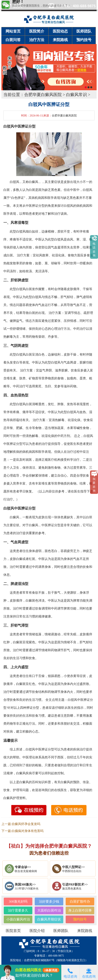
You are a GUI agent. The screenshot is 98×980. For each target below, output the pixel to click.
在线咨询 (89, 972)
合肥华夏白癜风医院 (43, 95)
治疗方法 (37, 40)
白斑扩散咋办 (80, 902)
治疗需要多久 (18, 910)
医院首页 (13, 931)
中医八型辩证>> (73, 867)
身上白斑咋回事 (80, 910)
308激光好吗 (18, 902)
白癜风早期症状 (49, 919)
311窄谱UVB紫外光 (27, 889)
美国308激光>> (25, 884)
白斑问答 (13, 40)
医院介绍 (37, 931)
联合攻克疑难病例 (26, 871)
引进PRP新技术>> (75, 884)
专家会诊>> (23, 867)
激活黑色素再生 (72, 889)
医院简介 (37, 31)
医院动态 (60, 31)
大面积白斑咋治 (49, 910)
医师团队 (84, 31)
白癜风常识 (76, 95)
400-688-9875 (56, 956)
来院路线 (60, 40)
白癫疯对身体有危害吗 (28, 831)
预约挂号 (84, 40)
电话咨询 (70, 972)
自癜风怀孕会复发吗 (26, 824)
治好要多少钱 (49, 902)
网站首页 (13, 31)
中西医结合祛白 (72, 871)
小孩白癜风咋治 (18, 919)
